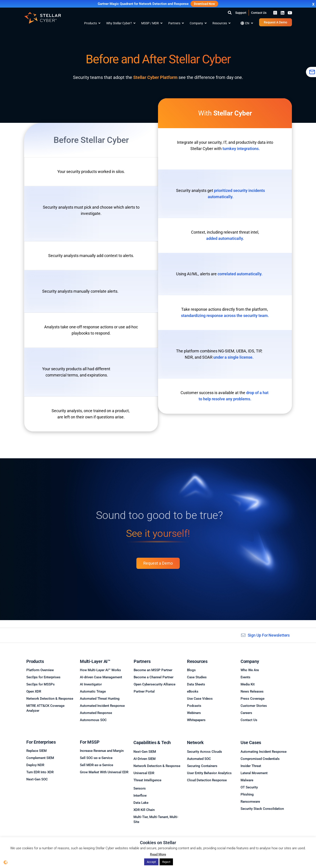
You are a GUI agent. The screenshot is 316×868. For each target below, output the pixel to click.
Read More (158, 854)
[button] (230, 13)
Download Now (204, 4)
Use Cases (251, 743)
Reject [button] (166, 862)
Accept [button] (151, 862)
